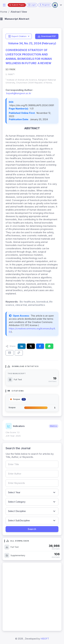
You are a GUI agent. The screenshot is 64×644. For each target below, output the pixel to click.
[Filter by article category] (32, 502)
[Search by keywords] (32, 483)
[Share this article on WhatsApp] (49, 346)
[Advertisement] (32, 597)
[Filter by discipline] (32, 511)
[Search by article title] (32, 464)
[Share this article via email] (10, 353)
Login (32, 5)
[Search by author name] (32, 474)
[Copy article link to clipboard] (19, 353)
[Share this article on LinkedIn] (22, 346)
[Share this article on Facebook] (40, 346)
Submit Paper (17, 5)
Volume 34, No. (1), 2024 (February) (32, 43)
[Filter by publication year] (32, 492)
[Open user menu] (57, 5)
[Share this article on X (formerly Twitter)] (31, 346)
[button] (4, 5)
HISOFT (45, 639)
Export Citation (17, 36)
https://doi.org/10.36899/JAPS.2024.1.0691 (32, 105)
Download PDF (47, 36)
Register (45, 5)
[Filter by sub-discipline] (32, 521)
